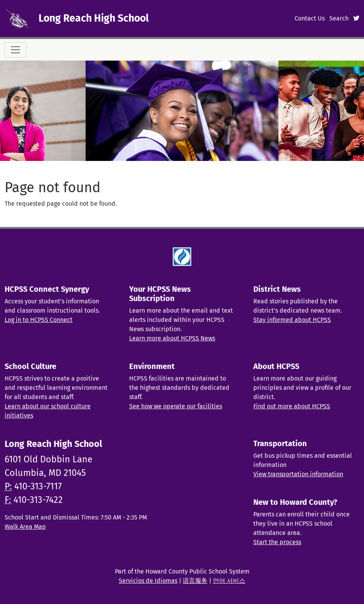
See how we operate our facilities (176, 406)
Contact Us (310, 18)
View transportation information (298, 474)
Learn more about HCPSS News (172, 338)
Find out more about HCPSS (292, 406)
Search (339, 18)
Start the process (277, 542)
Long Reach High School (94, 18)
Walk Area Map (25, 527)
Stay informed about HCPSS (292, 320)
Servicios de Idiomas (148, 581)
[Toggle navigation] (15, 50)
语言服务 (195, 581)
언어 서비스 (229, 581)
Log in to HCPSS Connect (39, 320)
